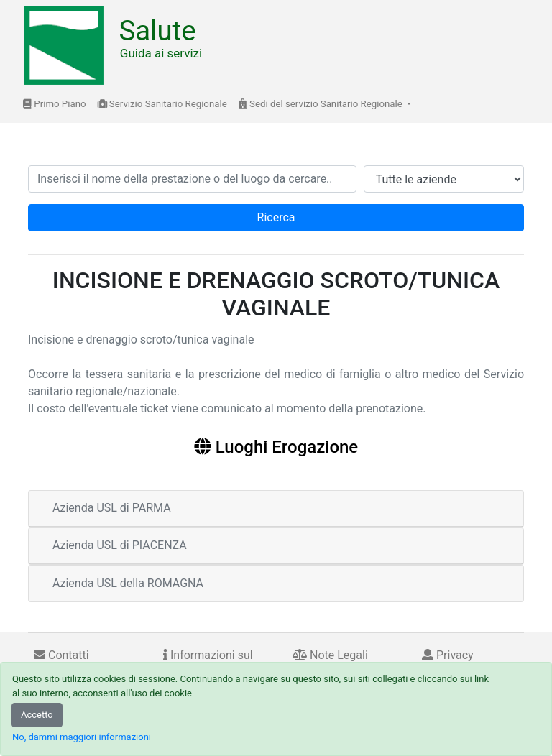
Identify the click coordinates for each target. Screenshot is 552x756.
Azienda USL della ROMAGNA (128, 583)
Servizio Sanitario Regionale (162, 104)
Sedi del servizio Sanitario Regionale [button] (322, 104)
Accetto (37, 715)
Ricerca (276, 217)
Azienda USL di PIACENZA (120, 545)
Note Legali (330, 655)
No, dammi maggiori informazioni (82, 737)
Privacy (448, 655)
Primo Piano (55, 104)
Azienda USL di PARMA (112, 508)
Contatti (61, 655)
